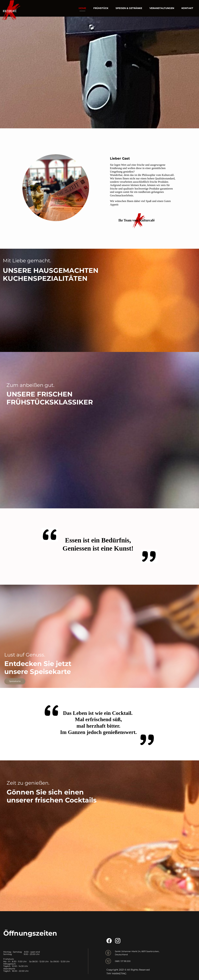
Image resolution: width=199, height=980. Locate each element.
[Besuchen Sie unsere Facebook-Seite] (109, 941)
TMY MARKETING (116, 974)
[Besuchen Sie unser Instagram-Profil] (118, 941)
